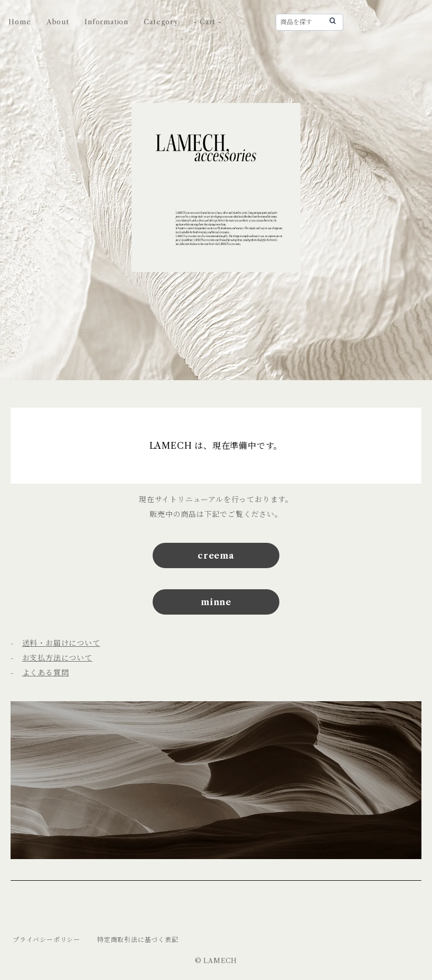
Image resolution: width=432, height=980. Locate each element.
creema (216, 555)
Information (106, 22)
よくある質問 (46, 673)
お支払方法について (57, 658)
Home (20, 22)
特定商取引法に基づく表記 (138, 940)
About (58, 22)
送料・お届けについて (61, 643)
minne (216, 602)
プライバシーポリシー (46, 940)
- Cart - (207, 22)
